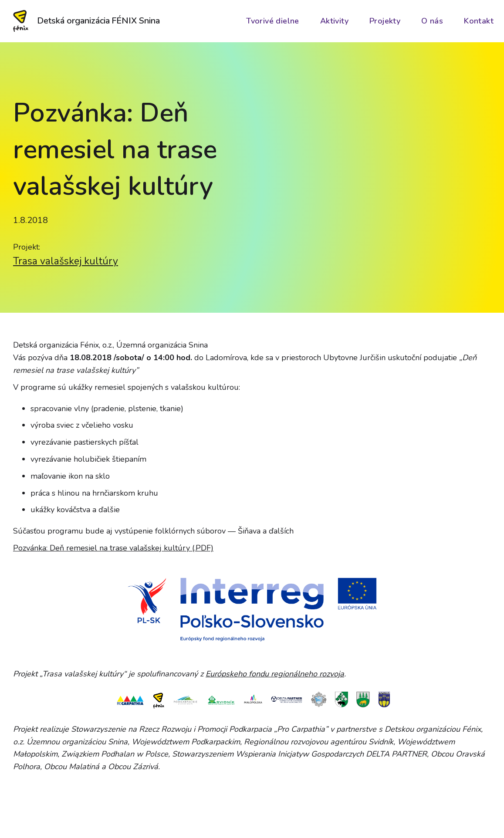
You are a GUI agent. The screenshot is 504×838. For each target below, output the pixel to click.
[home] (87, 21)
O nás (432, 21)
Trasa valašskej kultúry (66, 261)
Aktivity (334, 21)
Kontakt (479, 21)
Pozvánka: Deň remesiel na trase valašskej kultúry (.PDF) (113, 548)
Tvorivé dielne (273, 21)
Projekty (385, 21)
